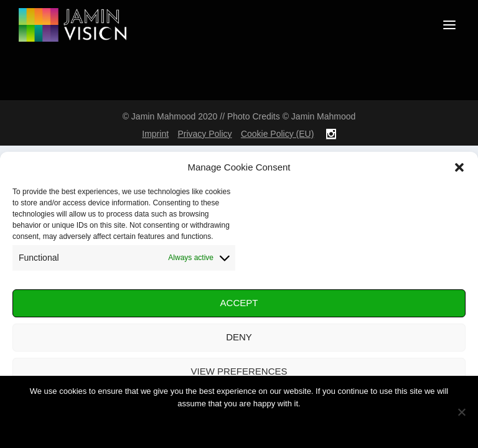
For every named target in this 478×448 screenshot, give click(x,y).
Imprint (155, 134)
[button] (459, 167)
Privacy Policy (204, 134)
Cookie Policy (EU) (277, 134)
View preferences (239, 371)
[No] (461, 412)
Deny (239, 337)
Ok (239, 425)
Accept (239, 303)
